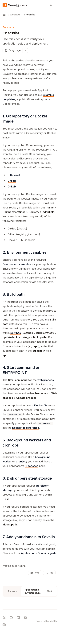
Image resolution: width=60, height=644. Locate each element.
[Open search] (45, 5)
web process (46, 380)
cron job (21, 461)
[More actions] (56, 5)
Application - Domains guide (39, 553)
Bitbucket (14, 175)
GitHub (12, 181)
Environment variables (17, 264)
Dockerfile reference (26, 428)
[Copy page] (13, 50)
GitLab (12, 187)
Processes (32, 466)
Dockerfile (41, 405)
